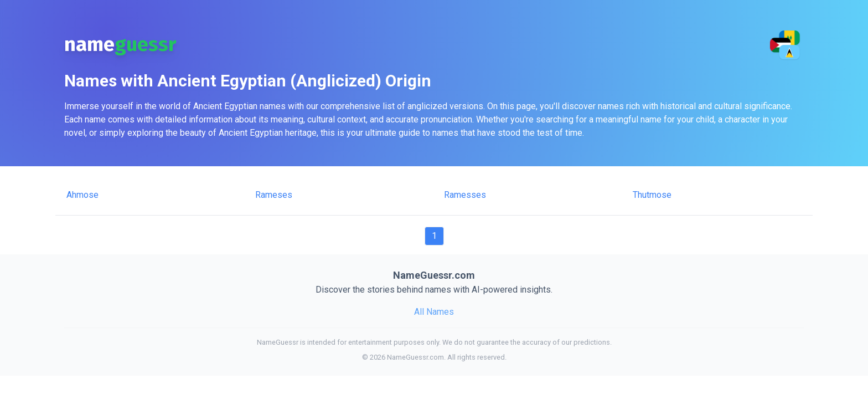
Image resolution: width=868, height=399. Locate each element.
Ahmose (82, 195)
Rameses (274, 195)
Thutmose (652, 195)
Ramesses (465, 195)
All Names (434, 312)
